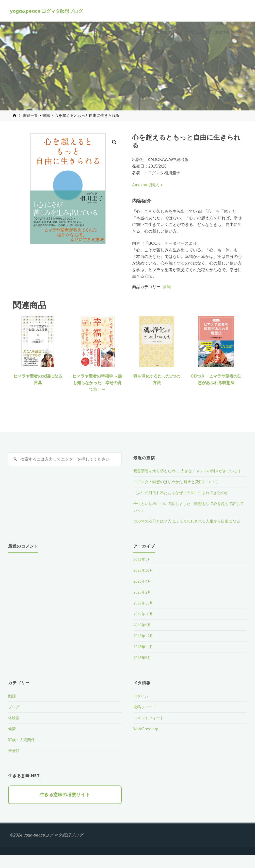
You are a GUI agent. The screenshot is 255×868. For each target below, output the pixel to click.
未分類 (14, 763)
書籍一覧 (30, 116)
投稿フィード (146, 720)
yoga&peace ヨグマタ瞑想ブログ (47, 11)
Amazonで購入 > (147, 185)
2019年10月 (144, 627)
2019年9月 (142, 638)
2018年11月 (144, 660)
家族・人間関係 (22, 752)
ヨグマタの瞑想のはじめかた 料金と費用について (178, 488)
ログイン (141, 709)
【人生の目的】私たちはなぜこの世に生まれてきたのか (184, 499)
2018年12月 (144, 649)
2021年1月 (142, 572)
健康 (12, 742)
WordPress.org (146, 742)
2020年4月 (142, 594)
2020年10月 (144, 583)
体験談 (14, 731)
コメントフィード (150, 731)
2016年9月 (142, 670)
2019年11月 (144, 616)
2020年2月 (142, 605)
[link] (239, 33)
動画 (12, 709)
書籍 (46, 116)
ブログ (14, 720)
